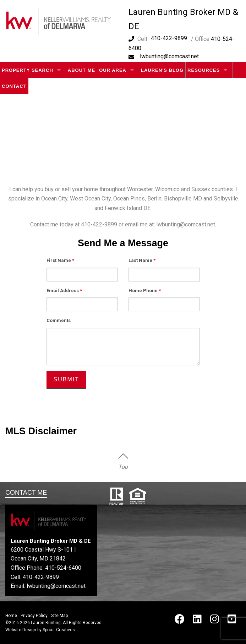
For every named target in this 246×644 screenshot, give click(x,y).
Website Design (21, 630)
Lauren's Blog (162, 70)
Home (11, 616)
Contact (14, 86)
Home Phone (145, 291)
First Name (60, 260)
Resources (204, 70)
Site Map (59, 616)
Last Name (142, 260)
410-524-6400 (63, 568)
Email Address (64, 291)
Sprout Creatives (59, 630)
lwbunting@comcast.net (169, 56)
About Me (81, 70)
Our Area (113, 70)
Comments (59, 320)
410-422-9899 (169, 38)
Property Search (28, 70)
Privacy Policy (34, 616)
